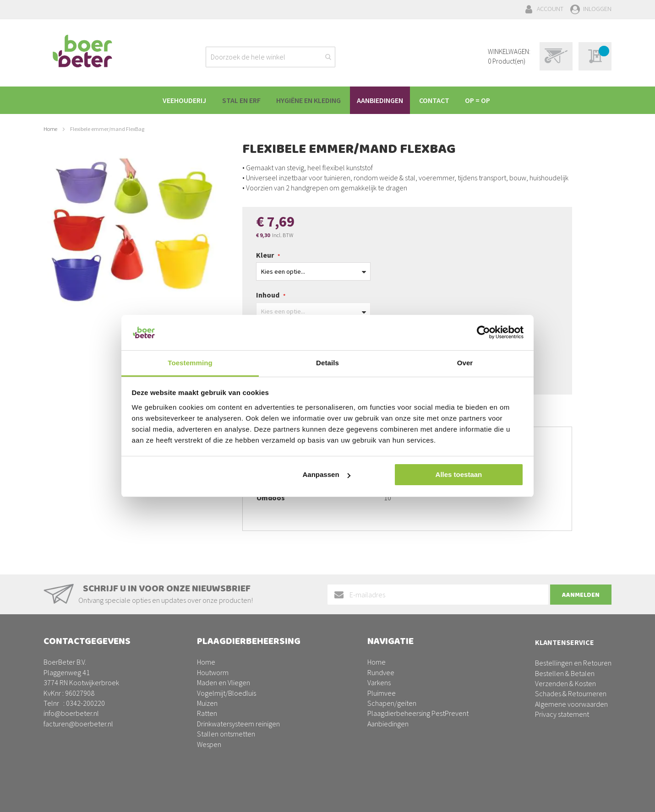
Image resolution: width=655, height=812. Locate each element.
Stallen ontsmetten (226, 734)
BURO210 (597, 798)
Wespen (209, 744)
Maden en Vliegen (224, 682)
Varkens (379, 682)
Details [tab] (327, 363)
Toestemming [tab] (190, 363)
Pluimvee (382, 693)
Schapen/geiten (392, 703)
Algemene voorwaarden (571, 704)
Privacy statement (562, 714)
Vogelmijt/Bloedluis (227, 693)
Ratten (207, 713)
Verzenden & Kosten (565, 683)
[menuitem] (184, 100)
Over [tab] (465, 363)
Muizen (207, 703)
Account (550, 9)
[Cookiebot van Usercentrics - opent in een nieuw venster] (483, 332)
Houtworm (213, 672)
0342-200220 (85, 703)
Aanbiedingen (388, 724)
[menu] (327, 100)
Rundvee (381, 672)
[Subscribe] (581, 595)
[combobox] (270, 57)
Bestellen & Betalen (565, 673)
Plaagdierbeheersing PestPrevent (418, 713)
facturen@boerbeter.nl (78, 724)
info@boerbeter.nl (71, 713)
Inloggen (597, 9)
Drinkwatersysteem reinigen (238, 724)
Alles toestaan (459, 474)
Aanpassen (327, 474)
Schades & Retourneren (571, 693)
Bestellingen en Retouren (573, 663)
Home (50, 129)
